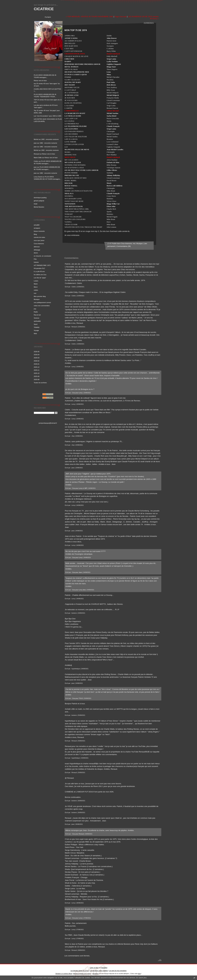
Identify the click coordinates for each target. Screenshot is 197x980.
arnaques (37, 228)
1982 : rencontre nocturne (50, 139)
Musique (37, 299)
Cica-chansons (39, 244)
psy (35, 309)
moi (35, 293)
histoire (36, 262)
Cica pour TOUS (77, 698)
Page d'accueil (121, 17)
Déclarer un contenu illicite (64, 974)
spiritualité (37, 321)
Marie (36, 284)
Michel (36, 139)
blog (139, 974)
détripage (37, 250)
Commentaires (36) (124, 246)
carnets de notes (39, 237)
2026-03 (37, 358)
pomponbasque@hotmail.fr (48, 423)
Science (37, 318)
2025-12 (37, 367)
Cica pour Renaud (78, 834)
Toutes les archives (40, 383)
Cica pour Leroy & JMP (80, 488)
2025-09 (37, 376)
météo (36, 290)
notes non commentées (42, 306)
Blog (35, 234)
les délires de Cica (40, 275)
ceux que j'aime (39, 240)
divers (36, 253)
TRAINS (37, 327)
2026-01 (37, 364)
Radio (36, 312)
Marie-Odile (38, 158)
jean (35, 143)
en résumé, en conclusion (43, 256)
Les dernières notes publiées (99, 971)
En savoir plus (141, 978)
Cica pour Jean (77, 572)
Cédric (36, 161)
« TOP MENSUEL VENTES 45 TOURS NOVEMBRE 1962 (89, 17)
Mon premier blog (40, 296)
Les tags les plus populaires (118, 971)
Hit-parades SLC (39, 268)
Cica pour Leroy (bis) (79, 590)
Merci (36, 287)
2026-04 (37, 355)
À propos (48, 17)
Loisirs (36, 281)
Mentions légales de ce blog (82, 974)
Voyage (36, 330)
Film (35, 259)
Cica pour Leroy (77, 393)
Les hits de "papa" (40, 278)
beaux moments (39, 231)
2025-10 (37, 373)
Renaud (36, 154)
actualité (37, 225)
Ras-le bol (37, 315)
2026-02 (37, 361)
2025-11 (37, 370)
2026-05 (37, 352)
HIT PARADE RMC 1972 (42, 265)
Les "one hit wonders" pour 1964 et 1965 (48, 116)
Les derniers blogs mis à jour (80, 971)
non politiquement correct (42, 302)
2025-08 (37, 380)
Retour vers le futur (40, 81)
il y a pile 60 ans (39, 271)
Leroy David (38, 177)
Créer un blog (94, 968)
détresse (37, 247)
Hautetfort (104, 968)
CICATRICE (44, 9)
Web (35, 334)
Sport (36, 324)
